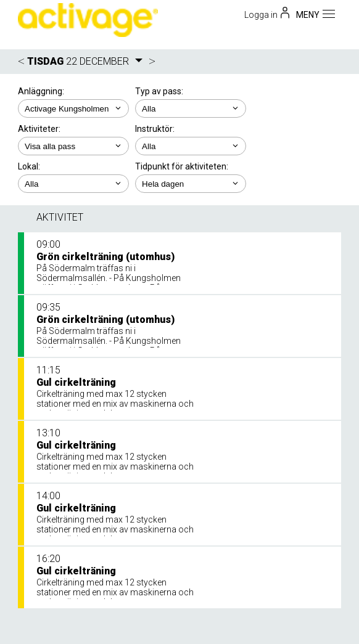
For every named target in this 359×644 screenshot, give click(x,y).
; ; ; (73, 146)
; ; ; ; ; (191, 184)
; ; (191, 108)
